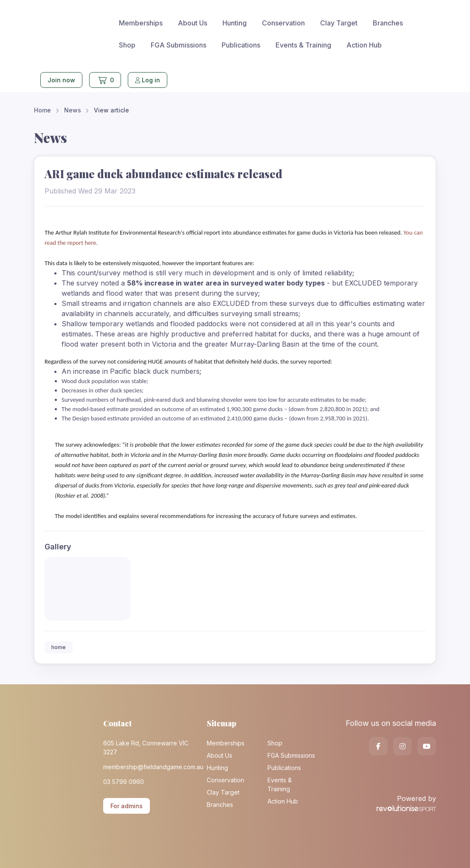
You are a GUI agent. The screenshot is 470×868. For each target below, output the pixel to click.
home (59, 647)
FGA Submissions (179, 45)
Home (42, 110)
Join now (61, 80)
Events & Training (303, 45)
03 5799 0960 (124, 782)
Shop (127, 45)
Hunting (235, 23)
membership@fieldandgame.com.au (149, 767)
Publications (241, 45)
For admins (127, 806)
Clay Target (339, 23)
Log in (148, 80)
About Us (193, 23)
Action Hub (364, 45)
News (73, 110)
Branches (388, 23)
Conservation (283, 23)
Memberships (141, 23)
